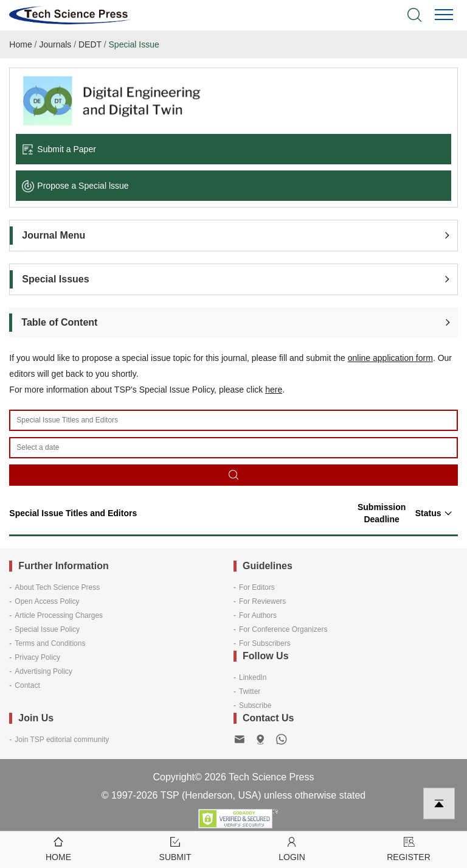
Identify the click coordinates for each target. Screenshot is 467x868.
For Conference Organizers (283, 629)
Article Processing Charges (59, 615)
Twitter (250, 691)
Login (292, 848)
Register (409, 848)
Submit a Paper (59, 149)
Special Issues (55, 279)
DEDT (90, 44)
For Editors (257, 587)
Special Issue (134, 44)
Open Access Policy (47, 601)
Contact (27, 685)
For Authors (258, 615)
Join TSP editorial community (62, 740)
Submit (175, 848)
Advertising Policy (43, 671)
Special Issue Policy (47, 629)
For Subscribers (265, 643)
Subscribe (255, 705)
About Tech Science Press (57, 587)
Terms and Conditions (50, 643)
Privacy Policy (37, 657)
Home (20, 44)
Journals (55, 44)
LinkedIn (253, 677)
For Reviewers (262, 601)
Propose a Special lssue (75, 186)
